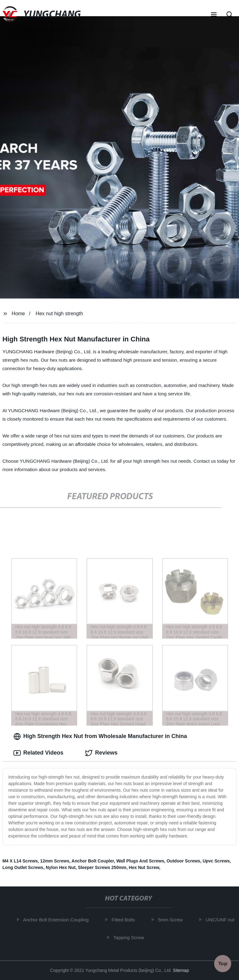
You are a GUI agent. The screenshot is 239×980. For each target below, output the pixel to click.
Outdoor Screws (183, 861)
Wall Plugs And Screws (140, 861)
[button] (214, 15)
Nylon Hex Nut (61, 867)
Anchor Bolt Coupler (93, 861)
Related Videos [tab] (38, 753)
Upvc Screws (216, 861)
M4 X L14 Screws (20, 861)
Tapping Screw (130, 937)
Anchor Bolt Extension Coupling (57, 920)
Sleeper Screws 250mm (102, 867)
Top (223, 963)
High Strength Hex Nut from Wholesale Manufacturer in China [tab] (100, 736)
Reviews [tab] (101, 753)
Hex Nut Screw (144, 867)
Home (19, 314)
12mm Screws (55, 861)
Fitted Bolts (125, 920)
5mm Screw (172, 920)
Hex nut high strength (59, 314)
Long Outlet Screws (23, 867)
